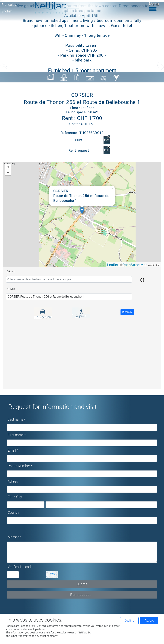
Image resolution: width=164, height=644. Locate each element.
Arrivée (11, 289)
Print (79, 140)
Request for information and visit (53, 407)
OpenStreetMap (135, 265)
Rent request (79, 151)
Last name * (17, 420)
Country (14, 513)
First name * (17, 435)
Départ (11, 271)
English (7, 11)
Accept (149, 621)
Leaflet (113, 265)
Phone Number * (20, 466)
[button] (82, 211)
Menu (154, 6)
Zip (10, 497)
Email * (13, 450)
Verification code (20, 567)
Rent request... (82, 595)
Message (14, 537)
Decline (129, 621)
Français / (9, 5)
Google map (82, 214)
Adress (13, 481)
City (19, 497)
